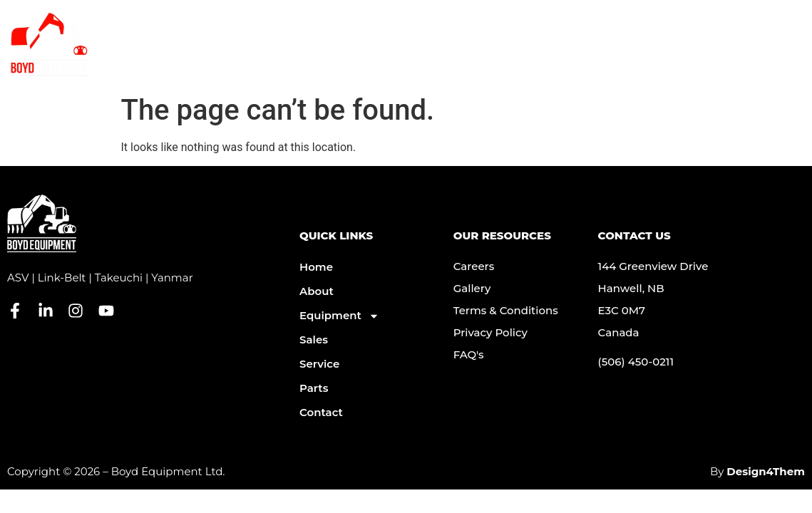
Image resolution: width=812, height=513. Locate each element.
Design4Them (766, 471)
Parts (626, 57)
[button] (790, 57)
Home (316, 267)
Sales (314, 340)
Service (496, 57)
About (330, 57)
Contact (564, 57)
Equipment (412, 57)
